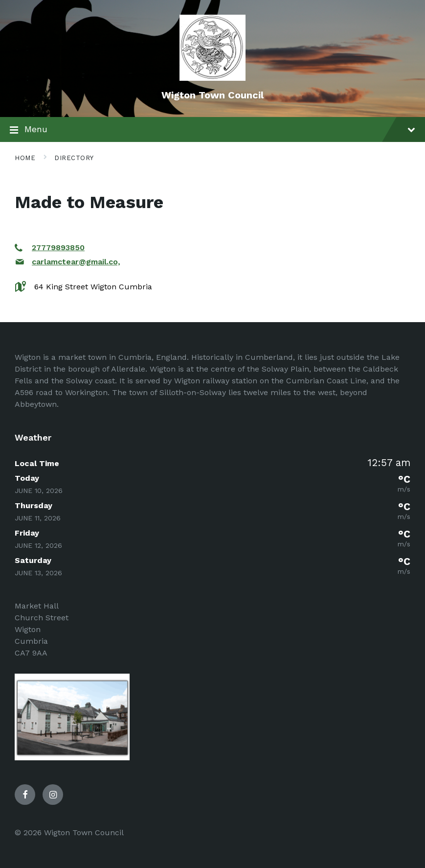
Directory (74, 158)
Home (25, 158)
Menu (212, 130)
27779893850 (58, 247)
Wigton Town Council (212, 95)
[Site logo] (212, 78)
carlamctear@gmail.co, (76, 262)
